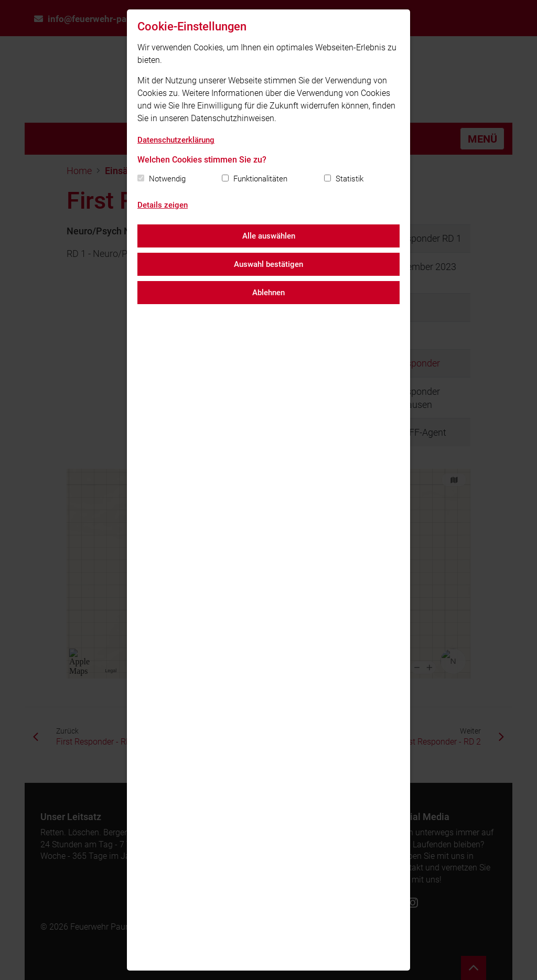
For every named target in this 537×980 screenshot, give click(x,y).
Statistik (350, 179)
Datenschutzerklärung (176, 140)
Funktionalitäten (260, 179)
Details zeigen (163, 205)
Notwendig (167, 179)
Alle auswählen (269, 236)
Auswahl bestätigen (268, 264)
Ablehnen (268, 293)
